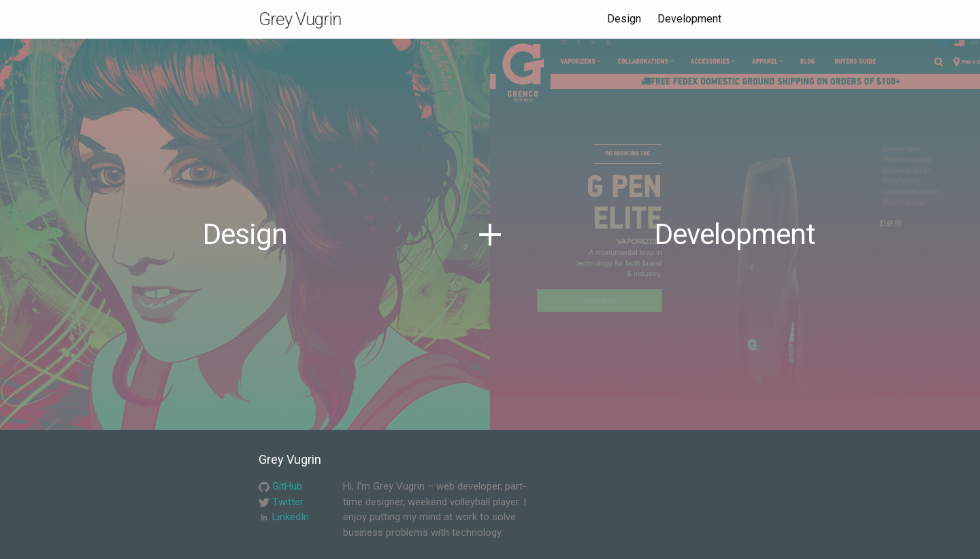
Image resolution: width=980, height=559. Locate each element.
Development (689, 19)
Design (624, 19)
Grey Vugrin (300, 19)
